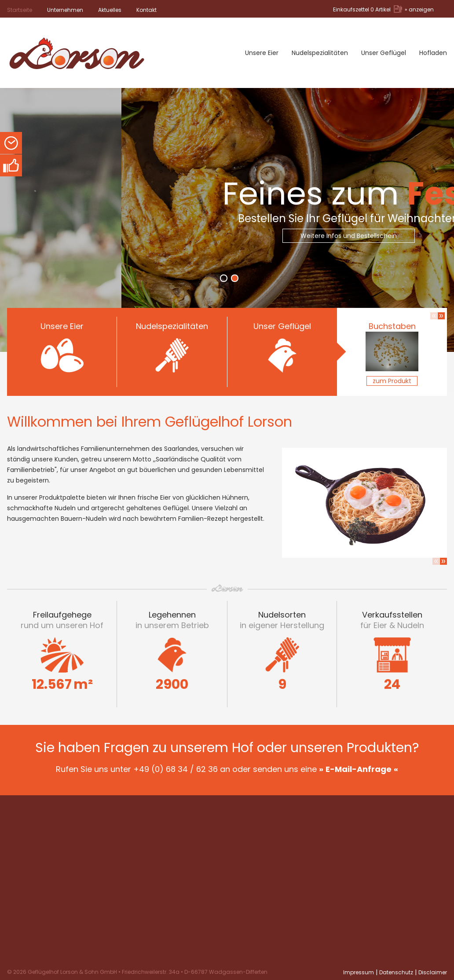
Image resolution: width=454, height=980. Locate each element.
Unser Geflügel (384, 53)
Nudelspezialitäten (320, 53)
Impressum (359, 972)
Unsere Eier (262, 53)
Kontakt (146, 10)
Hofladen (433, 53)
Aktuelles (110, 10)
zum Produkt (392, 381)
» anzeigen (419, 9)
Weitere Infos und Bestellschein (372, 236)
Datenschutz (396, 972)
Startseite (20, 10)
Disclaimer (433, 972)
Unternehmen (65, 10)
